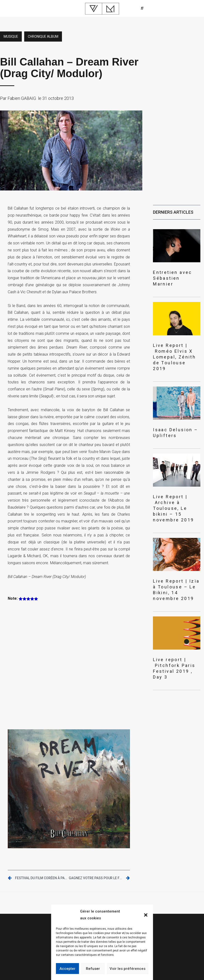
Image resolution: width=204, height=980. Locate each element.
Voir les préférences (128, 969)
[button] (146, 915)
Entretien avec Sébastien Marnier (173, 278)
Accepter (68, 969)
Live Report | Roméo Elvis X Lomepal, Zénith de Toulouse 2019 (174, 357)
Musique (11, 37)
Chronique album (43, 37)
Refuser (93, 969)
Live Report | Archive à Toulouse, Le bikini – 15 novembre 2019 (173, 508)
